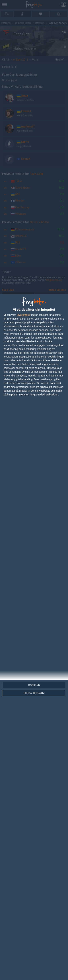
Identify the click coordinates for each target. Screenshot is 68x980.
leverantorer (24, 315)
